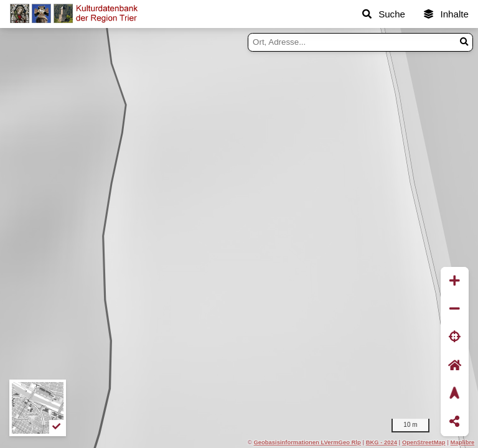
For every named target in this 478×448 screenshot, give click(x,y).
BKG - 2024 (382, 442)
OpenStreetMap (424, 442)
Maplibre (463, 442)
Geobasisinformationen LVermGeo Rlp (307, 442)
